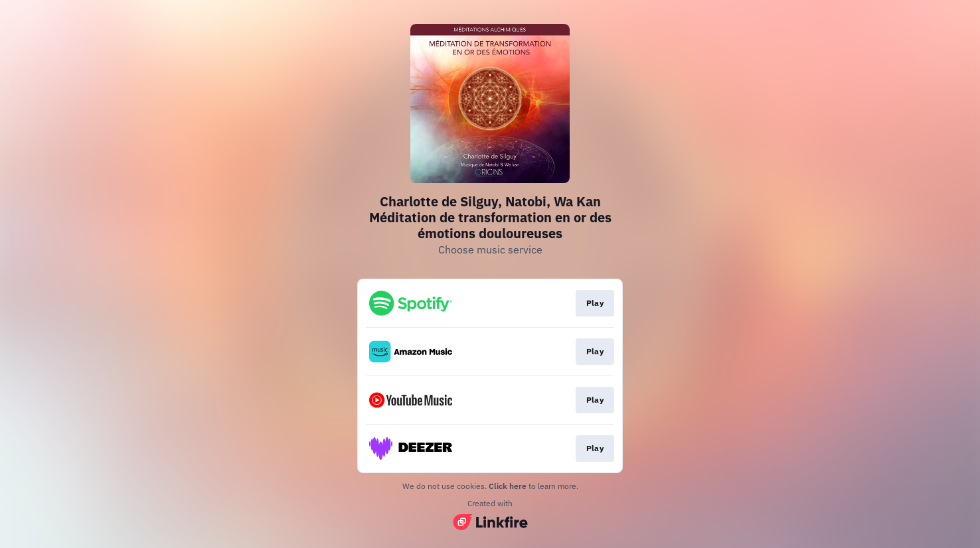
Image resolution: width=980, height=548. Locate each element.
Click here (508, 486)
